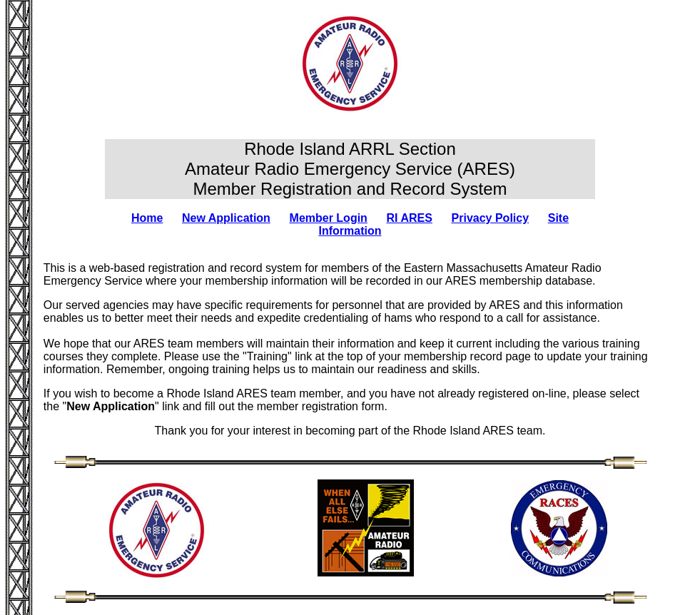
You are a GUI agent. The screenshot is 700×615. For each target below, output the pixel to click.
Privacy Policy (491, 218)
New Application (226, 218)
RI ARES (410, 218)
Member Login (329, 218)
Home (147, 218)
